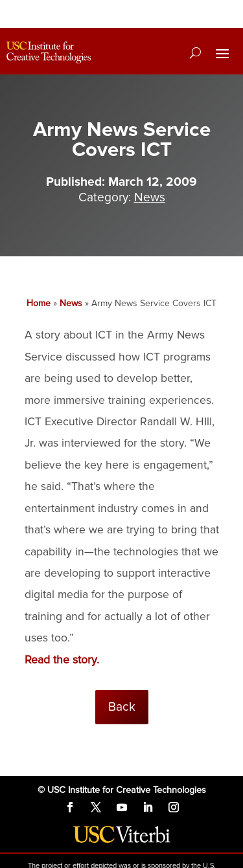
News (150, 197)
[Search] (195, 52)
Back (122, 707)
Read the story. (62, 660)
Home (39, 303)
